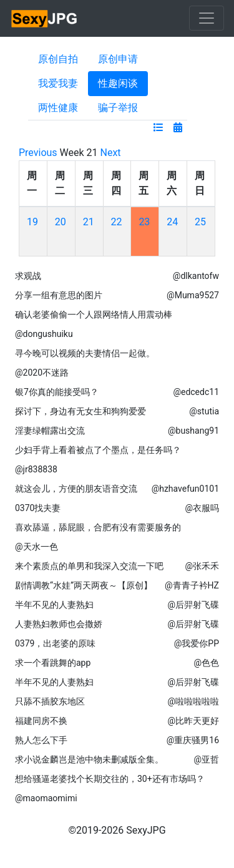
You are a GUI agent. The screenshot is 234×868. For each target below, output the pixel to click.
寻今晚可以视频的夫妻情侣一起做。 (85, 353)
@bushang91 (193, 431)
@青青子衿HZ (192, 585)
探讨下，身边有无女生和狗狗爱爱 (80, 411)
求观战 (28, 276)
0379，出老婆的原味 (55, 643)
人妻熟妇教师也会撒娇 (59, 624)
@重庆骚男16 (193, 740)
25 (200, 222)
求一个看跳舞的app (53, 663)
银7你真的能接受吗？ (57, 392)
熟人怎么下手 (41, 740)
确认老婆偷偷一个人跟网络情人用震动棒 (94, 315)
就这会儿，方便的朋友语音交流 (76, 489)
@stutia (204, 411)
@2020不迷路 (42, 373)
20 (61, 222)
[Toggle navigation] (207, 18)
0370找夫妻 (38, 508)
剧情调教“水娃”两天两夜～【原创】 (84, 585)
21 (89, 222)
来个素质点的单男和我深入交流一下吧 (89, 566)
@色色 (206, 663)
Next (111, 153)
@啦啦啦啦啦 (193, 701)
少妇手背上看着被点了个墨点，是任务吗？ (98, 450)
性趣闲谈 (118, 83)
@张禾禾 (202, 566)
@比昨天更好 (193, 721)
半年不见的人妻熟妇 (54, 605)
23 (144, 222)
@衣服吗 (202, 508)
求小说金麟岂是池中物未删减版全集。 (89, 759)
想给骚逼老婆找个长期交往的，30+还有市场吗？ (110, 779)
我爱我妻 (58, 83)
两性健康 (58, 108)
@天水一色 (37, 547)
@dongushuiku (44, 334)
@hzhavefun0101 (185, 489)
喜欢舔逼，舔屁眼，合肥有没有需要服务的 (98, 527)
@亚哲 (206, 759)
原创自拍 (58, 59)
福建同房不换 (41, 721)
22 (117, 222)
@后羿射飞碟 (193, 605)
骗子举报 (118, 108)
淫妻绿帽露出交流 (50, 431)
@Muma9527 (193, 295)
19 (32, 222)
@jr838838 (36, 469)
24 (172, 222)
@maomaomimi (46, 798)
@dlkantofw (196, 276)
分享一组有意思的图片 (59, 295)
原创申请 (118, 59)
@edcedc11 (196, 392)
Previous (38, 153)
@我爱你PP (197, 643)
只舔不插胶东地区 (50, 701)
